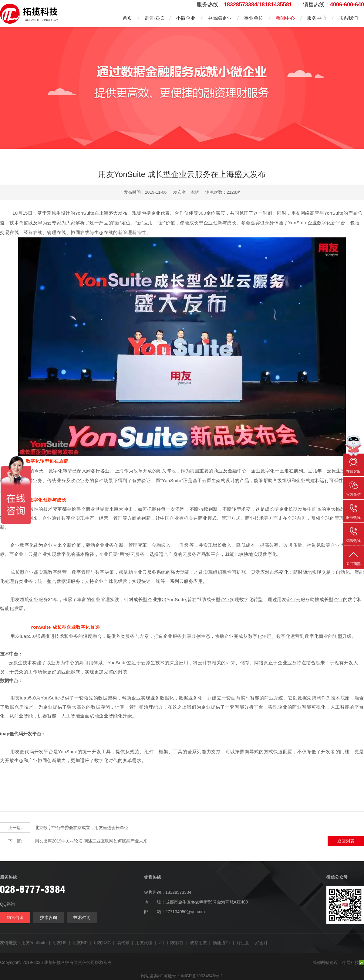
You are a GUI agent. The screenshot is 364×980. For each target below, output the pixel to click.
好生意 (243, 943)
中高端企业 (220, 18)
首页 (127, 18)
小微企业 (186, 18)
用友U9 (59, 943)
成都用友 (198, 943)
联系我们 (348, 18)
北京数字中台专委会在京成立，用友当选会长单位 (64, 828)
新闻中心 (285, 18)
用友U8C (102, 943)
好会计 (261, 943)
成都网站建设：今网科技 (338, 963)
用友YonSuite (34, 943)
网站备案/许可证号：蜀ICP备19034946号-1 (182, 976)
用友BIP (80, 943)
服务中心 (317, 18)
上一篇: (15, 828)
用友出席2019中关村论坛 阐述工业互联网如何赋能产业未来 (74, 841)
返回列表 (346, 841)
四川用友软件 (171, 943)
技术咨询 (49, 917)
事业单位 (254, 18)
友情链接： (11, 943)
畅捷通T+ (222, 943)
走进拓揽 (154, 18)
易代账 (123, 943)
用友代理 (144, 943)
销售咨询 (15, 917)
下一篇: (15, 841)
